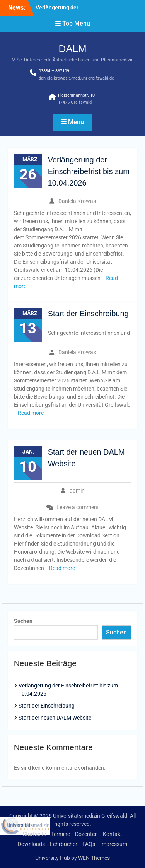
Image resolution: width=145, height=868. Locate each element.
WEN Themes (94, 858)
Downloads (31, 844)
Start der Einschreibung (88, 314)
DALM (72, 49)
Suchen (23, 621)
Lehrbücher (64, 844)
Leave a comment (78, 507)
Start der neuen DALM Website (55, 718)
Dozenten (86, 834)
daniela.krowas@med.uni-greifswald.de (76, 78)
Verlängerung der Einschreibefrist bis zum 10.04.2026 (89, 171)
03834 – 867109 (54, 71)
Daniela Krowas (77, 201)
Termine (61, 834)
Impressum (114, 844)
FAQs (89, 844)
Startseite (34, 834)
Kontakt (113, 834)
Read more (31, 413)
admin (77, 491)
